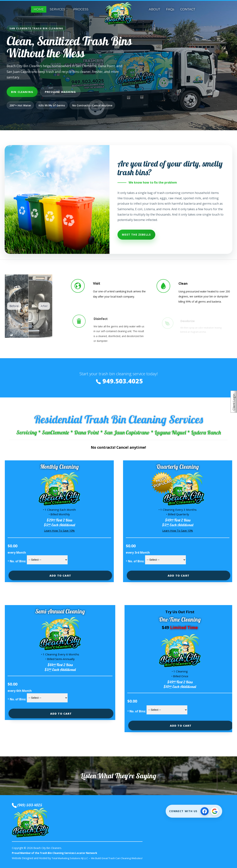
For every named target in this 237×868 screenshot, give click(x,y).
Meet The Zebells (136, 234)
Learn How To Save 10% (58, 531)
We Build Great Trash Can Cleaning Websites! (120, 858)
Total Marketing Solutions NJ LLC (71, 858)
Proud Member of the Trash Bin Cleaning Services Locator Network (56, 853)
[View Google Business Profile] (215, 811)
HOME (39, 9)
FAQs (170, 9)
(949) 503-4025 (30, 805)
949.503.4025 (123, 381)
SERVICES (57, 9)
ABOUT (154, 9)
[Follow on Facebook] (205, 811)
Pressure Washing (60, 92)
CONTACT (188, 9)
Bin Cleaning (22, 92)
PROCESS (81, 9)
